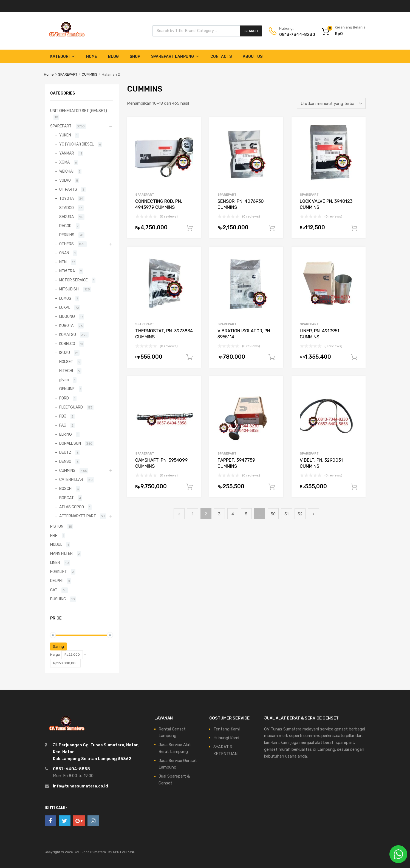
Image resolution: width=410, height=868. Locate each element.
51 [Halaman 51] (286, 514)
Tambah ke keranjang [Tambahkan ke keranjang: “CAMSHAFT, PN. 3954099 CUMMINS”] (190, 487)
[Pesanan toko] (331, 103)
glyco (64, 380)
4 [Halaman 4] (233, 514)
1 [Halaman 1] (193, 514)
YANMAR (67, 153)
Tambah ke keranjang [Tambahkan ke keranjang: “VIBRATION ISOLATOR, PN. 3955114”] (272, 358)
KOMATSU (68, 335)
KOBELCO (67, 344)
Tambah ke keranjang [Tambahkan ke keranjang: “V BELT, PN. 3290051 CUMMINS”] (354, 487)
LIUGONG (67, 316)
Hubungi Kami (226, 738)
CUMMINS (90, 74)
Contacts (221, 57)
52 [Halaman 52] (300, 514)
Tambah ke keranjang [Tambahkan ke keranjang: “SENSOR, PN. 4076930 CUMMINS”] (272, 228)
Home (92, 57)
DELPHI (56, 581)
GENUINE (67, 389)
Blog (113, 57)
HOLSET (66, 362)
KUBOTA (66, 325)
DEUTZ (65, 452)
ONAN (64, 253)
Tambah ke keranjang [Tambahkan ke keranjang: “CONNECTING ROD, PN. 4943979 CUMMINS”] (190, 228)
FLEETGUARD (71, 407)
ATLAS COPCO (72, 507)
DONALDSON (70, 443)
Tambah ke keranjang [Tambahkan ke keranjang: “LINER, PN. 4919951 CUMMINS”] (354, 358)
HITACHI (66, 371)
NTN (63, 262)
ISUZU (65, 353)
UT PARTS (68, 189)
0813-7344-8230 (293, 35)
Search (251, 31)
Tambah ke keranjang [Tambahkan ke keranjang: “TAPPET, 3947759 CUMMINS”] (272, 487)
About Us (253, 57)
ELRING (66, 434)
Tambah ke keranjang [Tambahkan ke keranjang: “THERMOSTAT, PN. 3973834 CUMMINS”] (190, 358)
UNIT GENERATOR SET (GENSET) (79, 111)
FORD (64, 398)
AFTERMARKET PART (78, 516)
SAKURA (67, 217)
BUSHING (58, 599)
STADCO (67, 208)
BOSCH (65, 489)
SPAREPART (68, 74)
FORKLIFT (59, 572)
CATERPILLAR (71, 479)
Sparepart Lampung (175, 57)
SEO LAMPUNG (124, 852)
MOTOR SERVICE (73, 280)
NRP (54, 535)
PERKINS (67, 235)
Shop (135, 57)
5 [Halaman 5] (246, 514)
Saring (58, 646)
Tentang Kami (227, 729)
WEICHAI (66, 171)
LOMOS (65, 298)
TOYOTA (67, 198)
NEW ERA (67, 271)
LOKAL (65, 307)
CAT (54, 590)
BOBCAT (67, 498)
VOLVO (65, 180)
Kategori (63, 57)
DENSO (65, 461)
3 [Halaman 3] (219, 514)
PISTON (57, 526)
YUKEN (65, 135)
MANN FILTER (61, 553)
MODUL (56, 544)
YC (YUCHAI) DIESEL (77, 144)
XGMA (64, 162)
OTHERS (67, 244)
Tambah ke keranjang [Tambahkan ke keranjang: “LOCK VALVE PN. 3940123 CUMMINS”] (354, 228)
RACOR (65, 226)
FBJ (63, 416)
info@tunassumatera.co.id (80, 786)
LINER (55, 563)
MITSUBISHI (69, 289)
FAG (63, 425)
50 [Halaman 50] (273, 514)
